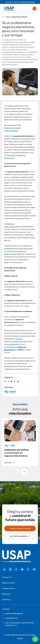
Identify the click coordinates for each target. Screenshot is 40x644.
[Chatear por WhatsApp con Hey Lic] (35, 639)
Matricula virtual (8, 583)
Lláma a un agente (11, 131)
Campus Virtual (8, 588)
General (12, 392)
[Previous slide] (16, 472)
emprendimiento (12, 344)
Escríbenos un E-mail (12, 125)
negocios (19, 339)
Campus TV (7, 577)
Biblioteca (6, 594)
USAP (13, 446)
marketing (16, 341)
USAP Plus (6, 600)
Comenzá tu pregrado (28, 2)
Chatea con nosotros (12, 128)
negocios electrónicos (17, 172)
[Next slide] (24, 472)
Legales (20, 638)
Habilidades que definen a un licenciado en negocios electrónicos (17, 453)
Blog (6, 392)
